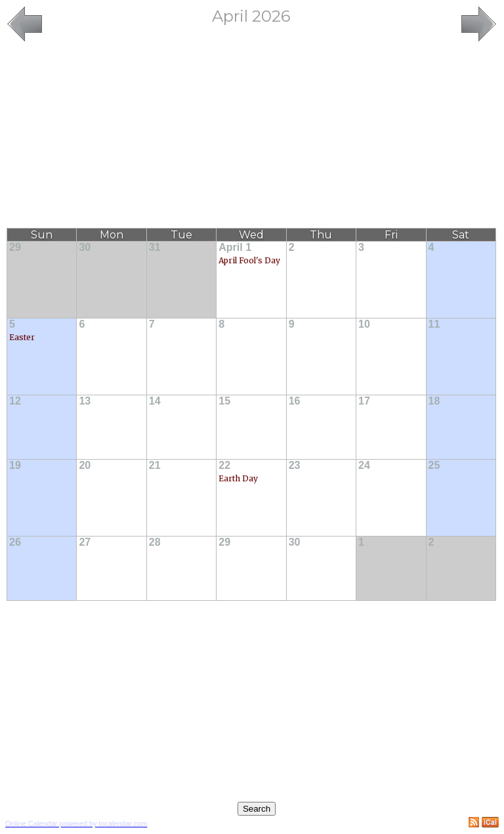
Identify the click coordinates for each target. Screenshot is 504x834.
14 (155, 401)
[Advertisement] (252, 136)
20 (85, 465)
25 (434, 465)
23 (295, 465)
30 (85, 247)
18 (434, 401)
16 (295, 401)
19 (15, 465)
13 (85, 401)
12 (15, 401)
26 (15, 542)
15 (224, 401)
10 (364, 324)
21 (155, 465)
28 (155, 542)
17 (364, 401)
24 (364, 465)
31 (155, 247)
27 (85, 542)
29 (15, 247)
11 (434, 324)
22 (224, 465)
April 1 (235, 247)
